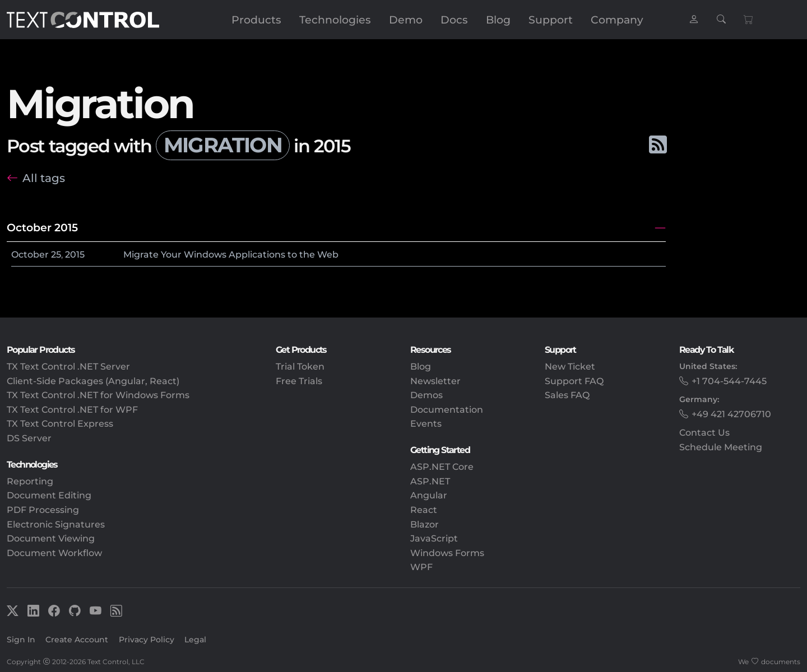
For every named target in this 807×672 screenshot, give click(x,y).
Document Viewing (51, 538)
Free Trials (299, 381)
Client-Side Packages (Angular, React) (93, 381)
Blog (498, 20)
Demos (426, 395)
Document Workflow (54, 553)
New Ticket (570, 367)
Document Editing (49, 495)
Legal (195, 640)
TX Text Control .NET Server (68, 367)
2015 (75, 255)
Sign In (21, 640)
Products (256, 20)
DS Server (29, 438)
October (30, 255)
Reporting (30, 481)
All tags (44, 178)
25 (56, 255)
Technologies (335, 20)
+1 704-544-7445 (729, 381)
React (424, 510)
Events (426, 424)
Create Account (77, 640)
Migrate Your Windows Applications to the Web (231, 255)
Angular (429, 495)
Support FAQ (574, 381)
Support (551, 20)
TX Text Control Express (60, 424)
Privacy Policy (147, 640)
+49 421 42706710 (731, 414)
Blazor (425, 524)
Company (617, 20)
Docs (454, 20)
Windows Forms (447, 553)
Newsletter (435, 381)
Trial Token (300, 367)
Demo (406, 20)
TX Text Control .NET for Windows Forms (98, 395)
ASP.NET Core (442, 467)
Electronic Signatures (56, 524)
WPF (421, 567)
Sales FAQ (567, 395)
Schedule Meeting (721, 447)
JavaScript (434, 538)
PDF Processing (43, 510)
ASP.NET (430, 481)
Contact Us (704, 433)
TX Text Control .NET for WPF (72, 410)
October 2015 (42, 227)
